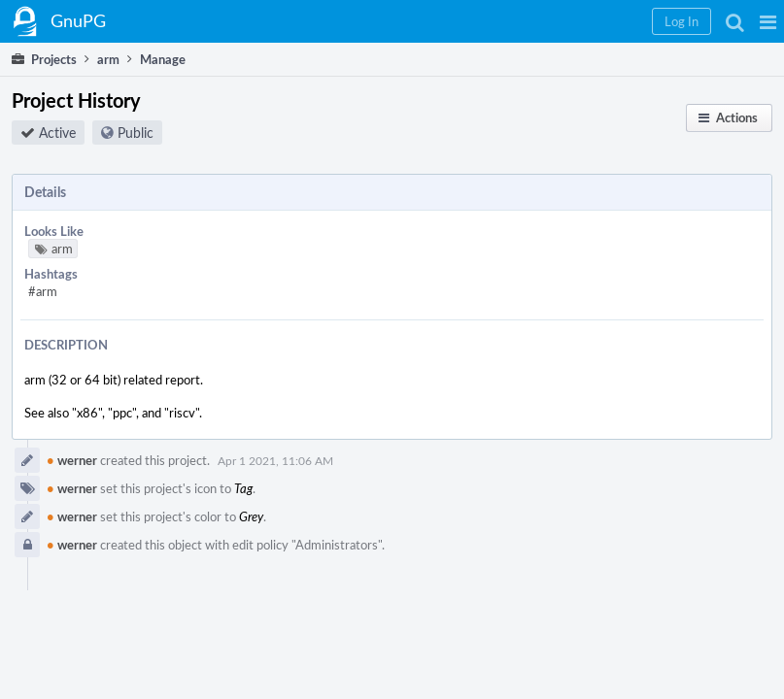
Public (136, 133)
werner (72, 460)
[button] (768, 21)
